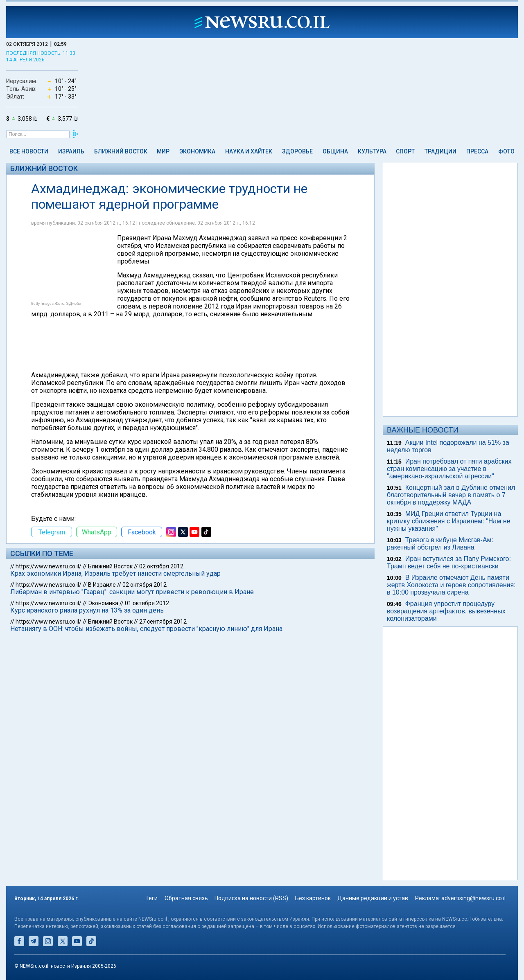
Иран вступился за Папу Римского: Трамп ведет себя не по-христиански (449, 562)
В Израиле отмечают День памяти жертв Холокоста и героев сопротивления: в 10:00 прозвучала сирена (451, 585)
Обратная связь (186, 898)
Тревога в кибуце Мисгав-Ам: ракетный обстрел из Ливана (440, 544)
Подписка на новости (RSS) (251, 898)
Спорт (405, 151)
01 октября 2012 (147, 603)
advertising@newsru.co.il (473, 898)
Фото (506, 151)
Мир (163, 151)
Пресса (477, 151)
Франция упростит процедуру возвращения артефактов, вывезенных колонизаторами (446, 611)
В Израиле (102, 585)
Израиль (71, 151)
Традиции (440, 151)
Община (335, 151)
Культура (372, 151)
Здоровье (297, 151)
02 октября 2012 (161, 566)
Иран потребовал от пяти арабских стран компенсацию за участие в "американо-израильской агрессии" (449, 469)
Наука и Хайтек (249, 151)
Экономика (197, 151)
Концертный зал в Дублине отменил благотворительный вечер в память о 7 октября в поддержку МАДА (451, 495)
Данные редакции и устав (373, 898)
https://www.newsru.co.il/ (49, 566)
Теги (151, 898)
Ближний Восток (121, 151)
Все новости (29, 151)
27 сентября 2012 (163, 622)
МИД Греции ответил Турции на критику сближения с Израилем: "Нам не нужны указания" (448, 521)
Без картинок (313, 898)
